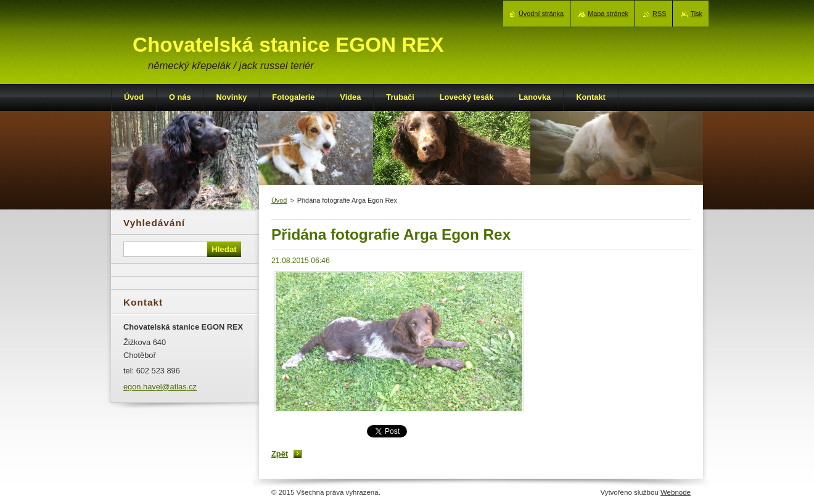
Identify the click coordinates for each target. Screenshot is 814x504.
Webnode (676, 492)
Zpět (280, 454)
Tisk (696, 14)
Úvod (279, 200)
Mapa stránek (608, 14)
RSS (659, 14)
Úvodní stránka (541, 14)
